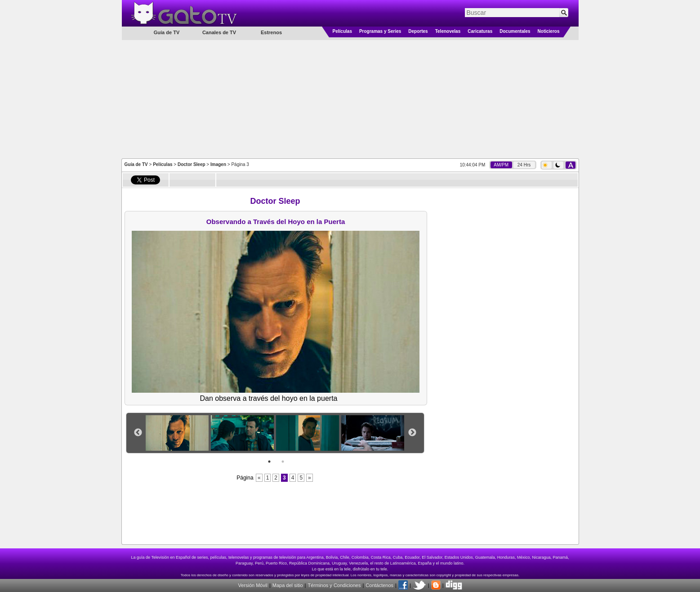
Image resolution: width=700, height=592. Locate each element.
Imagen (218, 164)
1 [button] (269, 462)
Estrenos (271, 32)
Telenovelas (448, 31)
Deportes (418, 31)
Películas (342, 31)
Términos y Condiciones (334, 585)
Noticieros (549, 31)
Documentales (515, 31)
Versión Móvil (252, 585)
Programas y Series (380, 31)
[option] (178, 433)
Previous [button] (138, 433)
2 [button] (283, 462)
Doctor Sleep (192, 164)
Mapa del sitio (288, 585)
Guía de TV (136, 164)
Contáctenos (379, 585)
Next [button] (412, 433)
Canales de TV (219, 32)
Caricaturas (480, 31)
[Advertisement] (350, 99)
